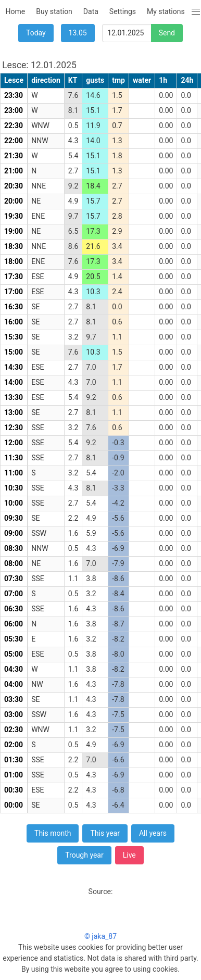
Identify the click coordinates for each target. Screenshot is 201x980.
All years (153, 833)
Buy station (54, 11)
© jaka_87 (100, 936)
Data (91, 11)
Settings (123, 11)
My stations (166, 11)
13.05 (78, 33)
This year (105, 833)
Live (129, 855)
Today (36, 33)
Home (16, 11)
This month (53, 833)
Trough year (84, 855)
